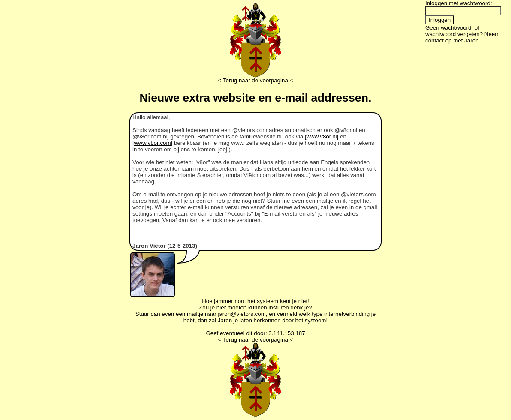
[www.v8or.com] (152, 143)
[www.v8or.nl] (322, 136)
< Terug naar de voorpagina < (256, 80)
